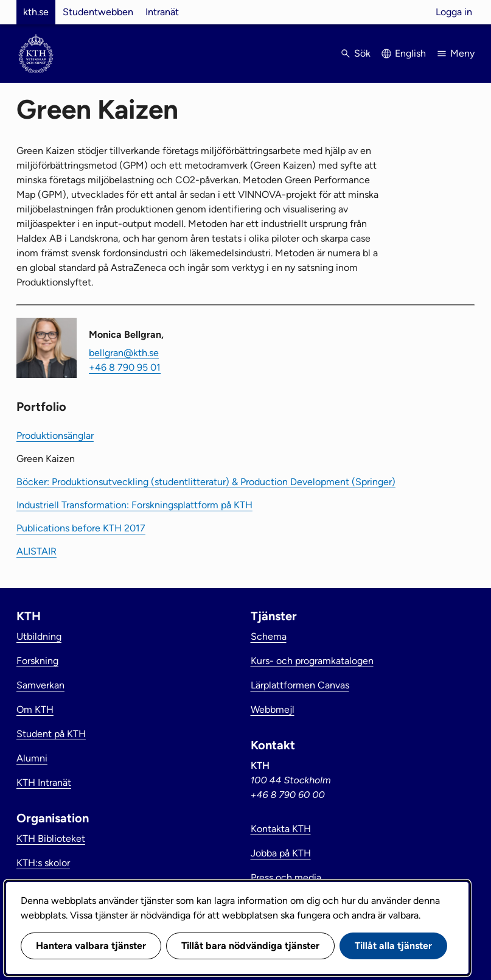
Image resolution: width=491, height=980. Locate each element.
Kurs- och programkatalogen (312, 661)
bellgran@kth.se (124, 353)
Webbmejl (273, 709)
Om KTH (35, 709)
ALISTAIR (37, 551)
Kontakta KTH (281, 829)
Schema (269, 636)
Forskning (37, 661)
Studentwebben (98, 12)
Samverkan (40, 685)
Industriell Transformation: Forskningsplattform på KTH (134, 505)
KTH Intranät (44, 782)
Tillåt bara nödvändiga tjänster (250, 946)
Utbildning (39, 636)
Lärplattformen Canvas (300, 685)
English (410, 53)
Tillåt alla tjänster (393, 946)
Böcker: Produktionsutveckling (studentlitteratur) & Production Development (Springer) (206, 482)
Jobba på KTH (281, 853)
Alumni (32, 758)
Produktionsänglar (55, 436)
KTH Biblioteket (51, 838)
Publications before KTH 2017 (81, 528)
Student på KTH (51, 734)
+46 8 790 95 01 (125, 367)
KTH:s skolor (43, 863)
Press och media (286, 877)
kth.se (36, 12)
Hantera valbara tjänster (91, 946)
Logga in (454, 12)
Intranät (162, 12)
